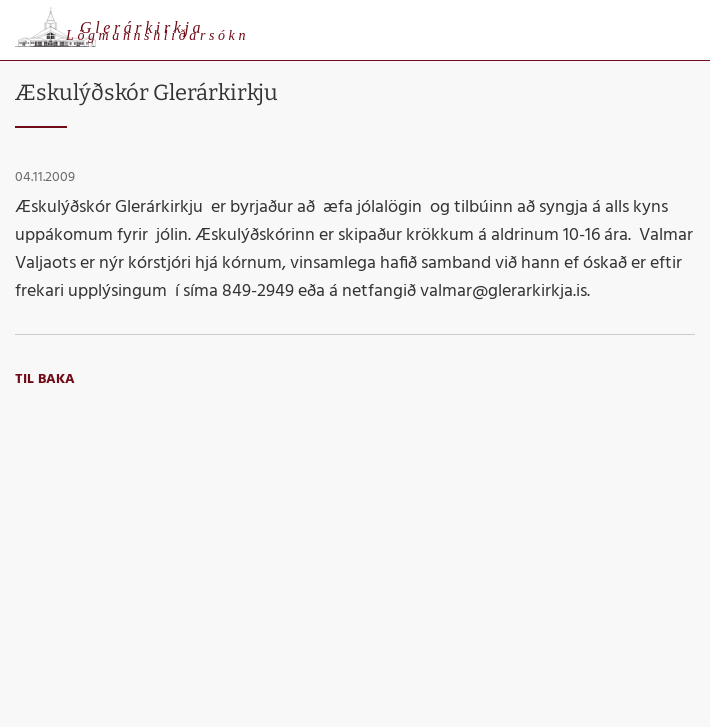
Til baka (45, 379)
